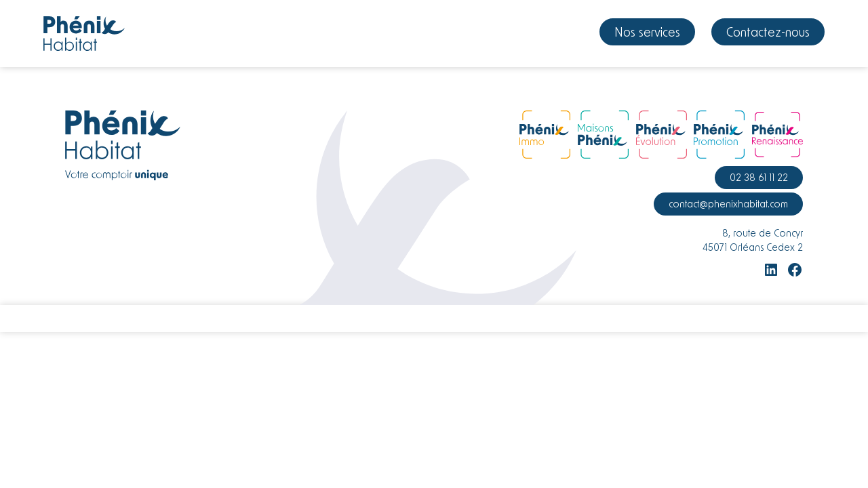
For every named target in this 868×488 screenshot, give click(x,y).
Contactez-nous (768, 32)
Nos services (647, 32)
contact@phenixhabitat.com (728, 204)
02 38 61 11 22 (759, 177)
